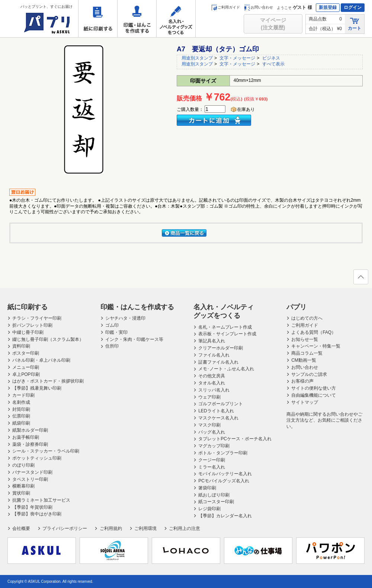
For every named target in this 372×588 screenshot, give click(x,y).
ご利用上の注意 (185, 528)
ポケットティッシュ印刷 (37, 458)
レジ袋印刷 (209, 509)
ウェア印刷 (209, 397)
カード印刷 (23, 395)
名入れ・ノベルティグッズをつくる (176, 19)
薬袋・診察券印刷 (30, 444)
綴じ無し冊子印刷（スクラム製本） (48, 339)
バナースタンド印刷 (32, 472)
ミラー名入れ (212, 467)
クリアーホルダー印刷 (221, 348)
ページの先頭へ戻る (360, 279)
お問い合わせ (259, 7)
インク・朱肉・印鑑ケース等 (134, 339)
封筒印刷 (21, 409)
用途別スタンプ (197, 58)
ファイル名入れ (214, 355)
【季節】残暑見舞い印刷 (37, 388)
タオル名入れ (212, 383)
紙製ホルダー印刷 (30, 430)
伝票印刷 (21, 416)
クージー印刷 (212, 460)
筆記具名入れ (212, 341)
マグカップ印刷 (214, 446)
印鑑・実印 (116, 332)
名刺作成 (21, 402)
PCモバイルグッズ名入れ (224, 481)
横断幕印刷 (23, 486)
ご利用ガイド (226, 7)
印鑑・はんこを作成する (137, 19)
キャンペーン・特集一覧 (316, 346)
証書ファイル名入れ (218, 362)
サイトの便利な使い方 (314, 388)
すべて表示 (273, 64)
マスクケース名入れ (218, 418)
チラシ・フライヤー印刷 (37, 318)
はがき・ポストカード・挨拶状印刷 (48, 381)
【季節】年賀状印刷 (32, 507)
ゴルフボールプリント (221, 404)
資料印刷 (21, 346)
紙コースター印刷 (216, 502)
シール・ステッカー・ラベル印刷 (46, 451)
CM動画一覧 (304, 360)
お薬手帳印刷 (26, 437)
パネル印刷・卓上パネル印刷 (41, 360)
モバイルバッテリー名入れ (225, 474)
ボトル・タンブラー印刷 (223, 453)
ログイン (353, 7)
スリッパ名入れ (214, 390)
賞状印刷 (21, 493)
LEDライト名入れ (216, 411)
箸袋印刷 (207, 488)
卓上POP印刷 (26, 374)
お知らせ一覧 (305, 339)
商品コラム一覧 (307, 353)
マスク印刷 (209, 425)
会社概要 (21, 528)
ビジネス (271, 58)
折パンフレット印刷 (32, 325)
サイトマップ (305, 402)
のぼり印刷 (23, 465)
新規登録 (328, 7)
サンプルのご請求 (309, 374)
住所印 (112, 346)
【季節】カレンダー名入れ (225, 516)
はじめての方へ (307, 318)
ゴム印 (112, 325)
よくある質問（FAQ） (314, 332)
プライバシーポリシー (65, 528)
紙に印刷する (98, 19)
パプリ (296, 307)
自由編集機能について (314, 395)
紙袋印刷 (21, 423)
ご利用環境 (145, 528)
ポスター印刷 (26, 353)
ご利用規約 (111, 528)
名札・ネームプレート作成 (225, 327)
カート (355, 24)
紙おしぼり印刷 (214, 495)
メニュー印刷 (26, 367)
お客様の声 (302, 381)
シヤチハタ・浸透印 (125, 318)
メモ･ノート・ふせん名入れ (226, 369)
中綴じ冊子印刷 (28, 332)
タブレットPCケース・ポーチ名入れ (235, 439)
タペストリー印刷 (30, 479)
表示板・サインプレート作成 (227, 334)
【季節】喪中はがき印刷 (37, 514)
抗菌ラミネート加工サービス (41, 500)
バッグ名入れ (212, 432)
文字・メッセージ (237, 58)
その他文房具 (212, 376)
